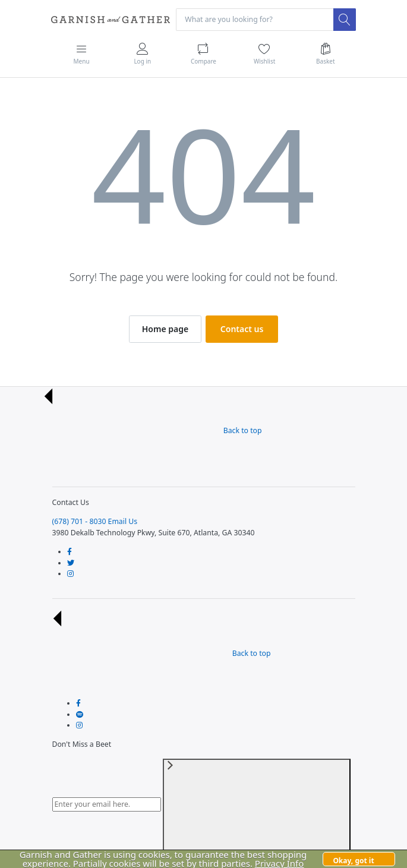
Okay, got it (353, 861)
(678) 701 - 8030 (79, 521)
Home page (165, 329)
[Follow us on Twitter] (71, 563)
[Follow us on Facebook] (70, 552)
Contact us (242, 329)
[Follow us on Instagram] (70, 574)
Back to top (153, 430)
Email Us (123, 521)
